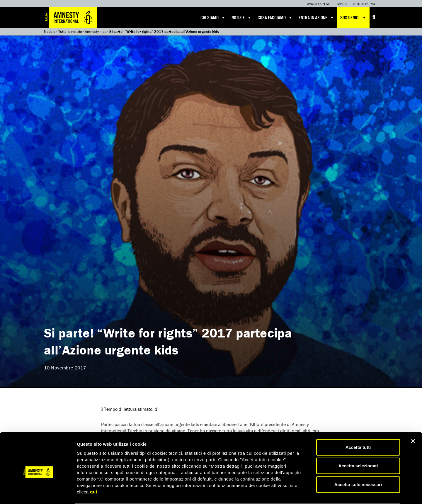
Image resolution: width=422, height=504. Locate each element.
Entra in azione (316, 18)
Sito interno (364, 4)
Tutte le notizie (70, 32)
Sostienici (353, 18)
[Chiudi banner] (413, 418)
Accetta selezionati (358, 443)
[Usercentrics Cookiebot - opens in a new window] (38, 493)
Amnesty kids (96, 32)
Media (342, 4)
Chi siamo (213, 18)
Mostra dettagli (308, 492)
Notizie (242, 18)
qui (93, 469)
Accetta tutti (358, 424)
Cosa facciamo (275, 18)
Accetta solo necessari (358, 462)
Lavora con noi (318, 4)
